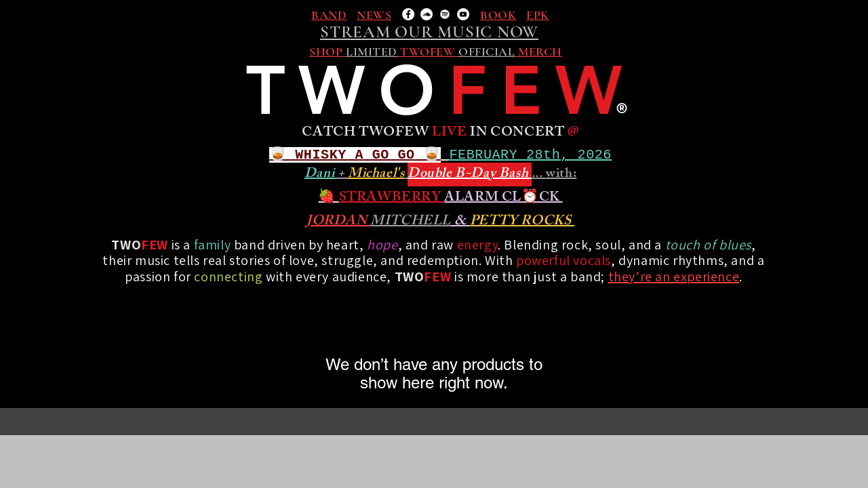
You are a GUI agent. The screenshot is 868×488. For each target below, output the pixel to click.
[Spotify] (445, 14)
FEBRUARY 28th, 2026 (531, 155)
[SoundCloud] (427, 14)
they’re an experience (674, 277)
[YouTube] (463, 14)
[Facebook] (408, 14)
